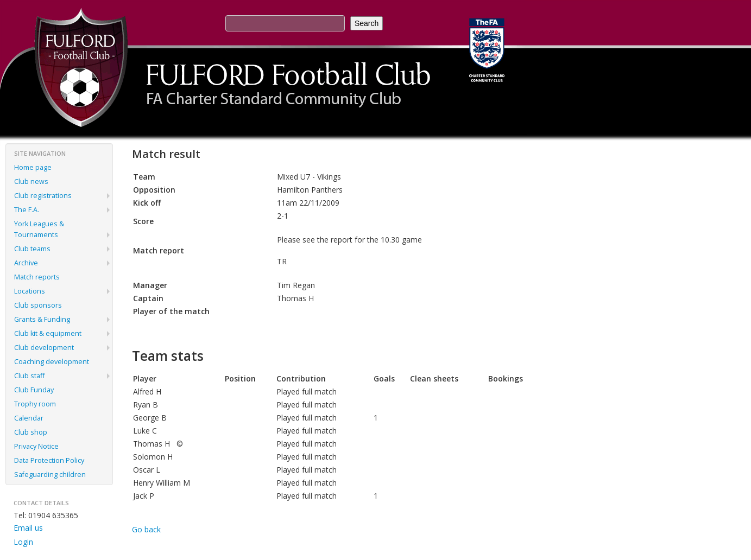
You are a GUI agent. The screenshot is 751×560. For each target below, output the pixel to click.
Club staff (29, 376)
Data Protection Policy (49, 460)
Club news (31, 182)
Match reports (37, 277)
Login (23, 542)
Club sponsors (38, 305)
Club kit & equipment (48, 333)
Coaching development (52, 362)
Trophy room (35, 404)
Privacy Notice (36, 446)
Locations (30, 291)
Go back (146, 529)
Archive (26, 263)
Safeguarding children (50, 475)
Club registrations (43, 196)
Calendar (29, 418)
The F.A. (27, 210)
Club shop (31, 432)
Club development (44, 348)
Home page (33, 167)
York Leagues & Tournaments (39, 229)
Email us (28, 528)
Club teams (32, 249)
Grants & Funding (42, 319)
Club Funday (34, 390)
